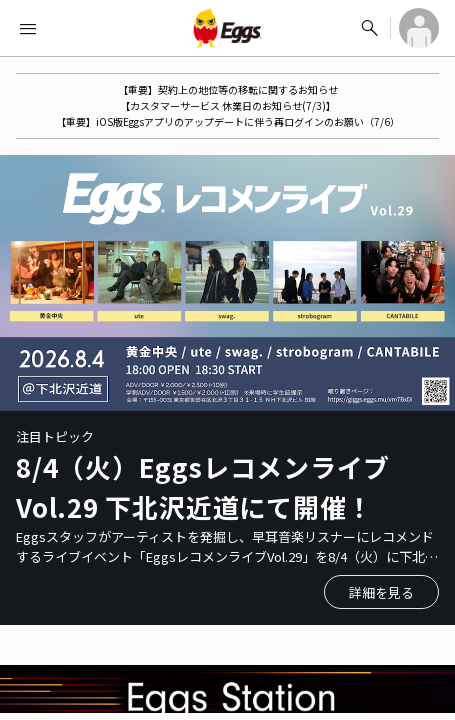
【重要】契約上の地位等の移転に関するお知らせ (228, 89)
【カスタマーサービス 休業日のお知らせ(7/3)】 (228, 105)
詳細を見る (381, 592)
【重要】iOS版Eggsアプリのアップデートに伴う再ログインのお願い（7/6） (228, 121)
